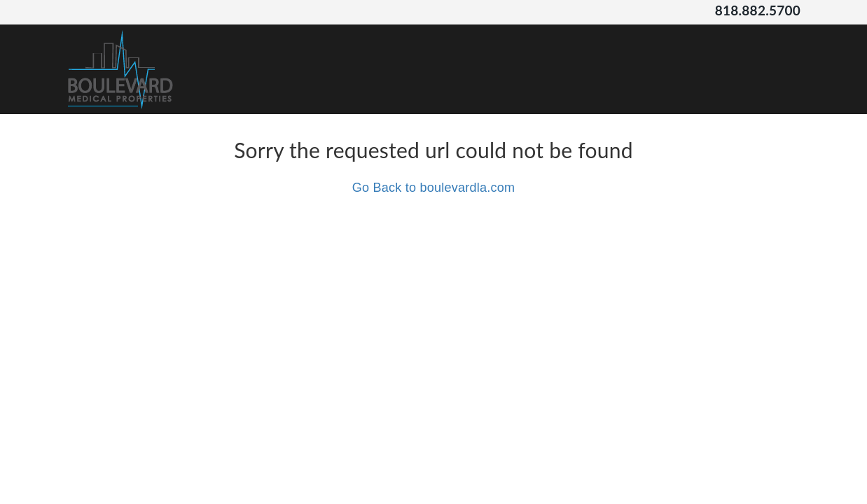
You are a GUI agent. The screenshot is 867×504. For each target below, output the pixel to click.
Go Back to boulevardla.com (434, 188)
